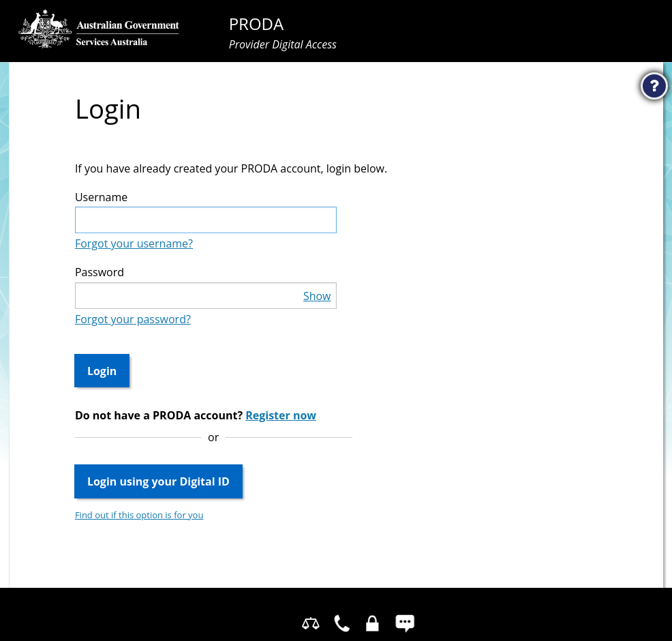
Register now (281, 415)
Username (101, 197)
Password (100, 272)
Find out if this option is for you (139, 515)
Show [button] (317, 296)
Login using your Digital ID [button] (158, 481)
